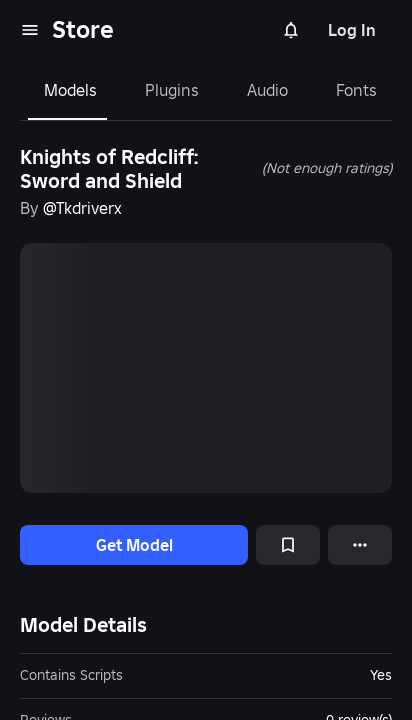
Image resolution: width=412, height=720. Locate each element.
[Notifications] (291, 30)
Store (83, 29)
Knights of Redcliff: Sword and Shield (109, 169)
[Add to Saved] (288, 545)
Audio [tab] (267, 90)
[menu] (30, 30)
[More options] (360, 545)
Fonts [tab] (356, 90)
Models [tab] (70, 90)
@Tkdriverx (82, 208)
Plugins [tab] (172, 90)
